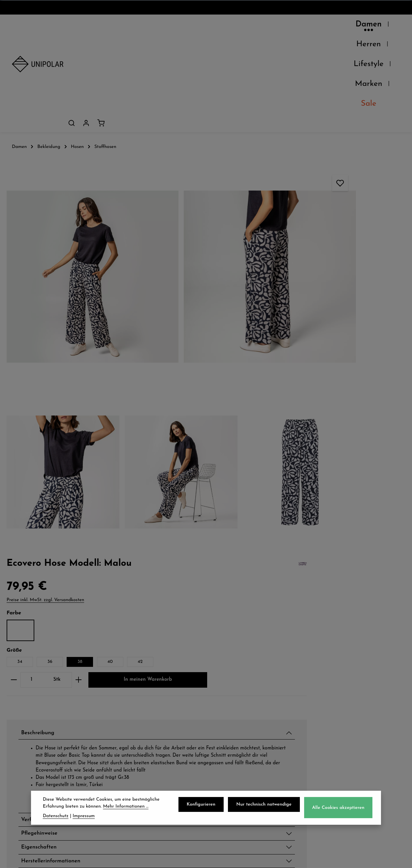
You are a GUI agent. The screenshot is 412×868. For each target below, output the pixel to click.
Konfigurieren (205, 808)
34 (294, 180)
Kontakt (24, 735)
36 (324, 180)
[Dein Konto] (378, 26)
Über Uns (26, 691)
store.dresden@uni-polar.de (349, 749)
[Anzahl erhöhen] (353, 210)
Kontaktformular (346, 784)
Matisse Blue (295, 149)
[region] (137, 211)
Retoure (126, 720)
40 (385, 180)
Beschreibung (316, 286)
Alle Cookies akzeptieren (339, 811)
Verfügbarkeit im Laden (332, 465)
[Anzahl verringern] (288, 210)
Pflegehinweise (318, 481)
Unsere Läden (33, 705)
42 (294, 192)
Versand (127, 691)
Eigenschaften (317, 496)
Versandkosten (254, 858)
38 (355, 180)
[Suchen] (364, 26)
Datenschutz (236, 691)
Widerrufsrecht (240, 720)
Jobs (18, 720)
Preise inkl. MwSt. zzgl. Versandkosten (320, 118)
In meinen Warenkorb (341, 232)
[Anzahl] (306, 210)
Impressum (234, 735)
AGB (225, 705)
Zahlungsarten (137, 705)
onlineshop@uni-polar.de (357, 704)
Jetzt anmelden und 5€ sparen (206, 630)
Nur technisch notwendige (266, 808)
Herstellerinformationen (332, 512)
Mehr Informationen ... (126, 809)
